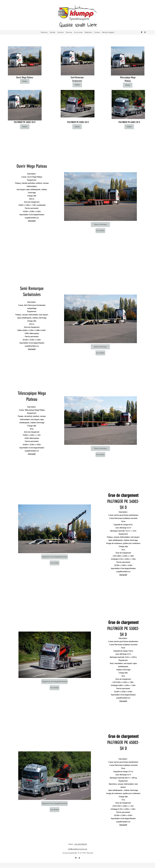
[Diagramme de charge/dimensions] (55, 557)
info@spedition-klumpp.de (77, 849)
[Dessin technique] (100, 224)
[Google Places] (142, 32)
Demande (32, 221)
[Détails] (25, 81)
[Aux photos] (100, 231)
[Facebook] (145, 32)
